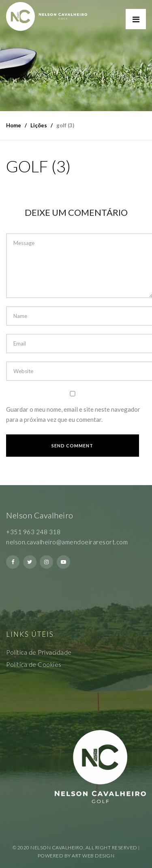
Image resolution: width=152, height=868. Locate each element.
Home (14, 125)
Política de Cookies (34, 664)
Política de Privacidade (39, 652)
